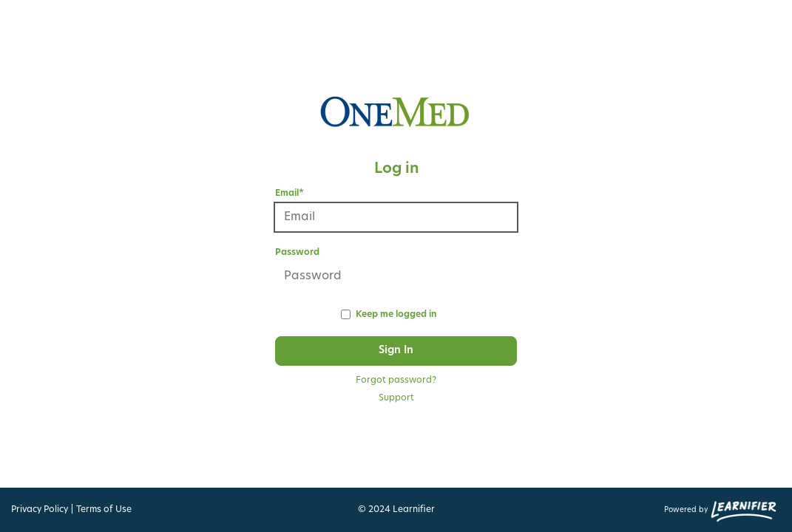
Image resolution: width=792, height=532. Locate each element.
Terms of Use (104, 510)
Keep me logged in (396, 315)
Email (290, 194)
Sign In (396, 351)
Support (396, 398)
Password (297, 253)
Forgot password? (396, 381)
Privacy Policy (40, 510)
